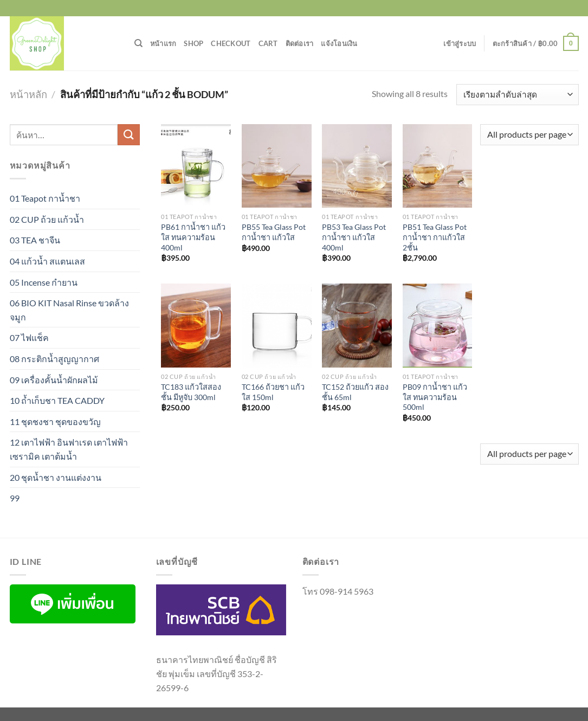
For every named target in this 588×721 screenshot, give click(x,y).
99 (15, 498)
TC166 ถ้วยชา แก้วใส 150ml (273, 392)
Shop (193, 43)
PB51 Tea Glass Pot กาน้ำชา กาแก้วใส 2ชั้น (435, 237)
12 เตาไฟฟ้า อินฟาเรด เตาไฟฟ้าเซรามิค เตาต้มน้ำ (69, 449)
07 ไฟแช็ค (29, 337)
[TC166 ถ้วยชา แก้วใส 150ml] (277, 325)
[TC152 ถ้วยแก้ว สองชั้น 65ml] (357, 325)
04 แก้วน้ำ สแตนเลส (47, 261)
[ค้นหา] (138, 43)
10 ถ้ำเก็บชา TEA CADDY (57, 400)
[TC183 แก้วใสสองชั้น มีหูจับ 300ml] (196, 325)
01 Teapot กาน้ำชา (45, 198)
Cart (268, 43)
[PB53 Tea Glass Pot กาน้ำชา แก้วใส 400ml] (357, 166)
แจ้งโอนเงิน (339, 43)
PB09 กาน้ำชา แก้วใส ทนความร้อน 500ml (435, 397)
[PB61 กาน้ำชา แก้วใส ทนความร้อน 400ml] (196, 166)
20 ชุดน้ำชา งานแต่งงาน (56, 477)
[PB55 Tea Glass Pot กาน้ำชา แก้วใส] (277, 166)
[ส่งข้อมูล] (128, 135)
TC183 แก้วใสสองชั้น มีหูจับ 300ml (191, 392)
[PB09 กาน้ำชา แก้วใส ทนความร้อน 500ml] (438, 325)
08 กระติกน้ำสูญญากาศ (54, 359)
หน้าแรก (163, 43)
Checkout (231, 43)
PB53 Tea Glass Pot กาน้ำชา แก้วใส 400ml (354, 237)
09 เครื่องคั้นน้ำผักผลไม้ (54, 380)
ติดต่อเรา (300, 43)
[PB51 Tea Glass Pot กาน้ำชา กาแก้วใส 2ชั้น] (438, 166)
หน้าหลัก (28, 94)
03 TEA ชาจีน (35, 240)
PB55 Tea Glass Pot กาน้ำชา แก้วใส (274, 232)
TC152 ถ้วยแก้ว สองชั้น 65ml (355, 392)
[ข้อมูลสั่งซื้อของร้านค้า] (517, 95)
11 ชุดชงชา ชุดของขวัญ (55, 421)
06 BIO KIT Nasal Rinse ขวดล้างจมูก (69, 310)
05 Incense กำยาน (44, 282)
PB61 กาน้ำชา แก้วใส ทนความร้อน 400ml (193, 237)
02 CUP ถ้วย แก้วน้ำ (47, 219)
